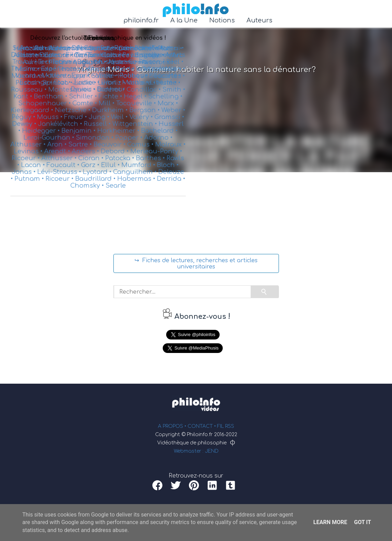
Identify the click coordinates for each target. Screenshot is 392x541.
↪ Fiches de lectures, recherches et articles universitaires (196, 264)
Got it (363, 522)
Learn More (330, 522)
